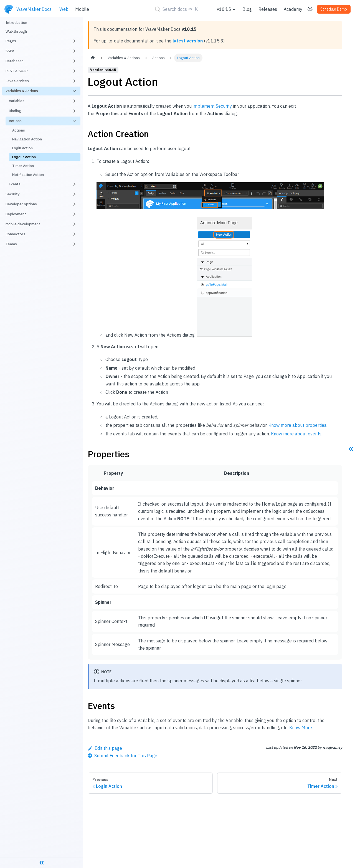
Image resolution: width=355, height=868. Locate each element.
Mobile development (23, 224)
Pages (11, 41)
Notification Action (28, 175)
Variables (17, 101)
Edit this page (105, 748)
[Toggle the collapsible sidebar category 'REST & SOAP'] (74, 71)
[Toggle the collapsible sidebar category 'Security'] (74, 194)
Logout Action (24, 157)
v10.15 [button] (224, 9)
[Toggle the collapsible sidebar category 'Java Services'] (74, 81)
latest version (188, 41)
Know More (301, 728)
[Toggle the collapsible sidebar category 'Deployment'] (74, 214)
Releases (268, 9)
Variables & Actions (22, 91)
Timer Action (23, 166)
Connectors (15, 234)
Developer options (21, 204)
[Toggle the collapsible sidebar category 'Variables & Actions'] (74, 91)
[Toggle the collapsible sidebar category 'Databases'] (74, 61)
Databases (15, 61)
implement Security (212, 106)
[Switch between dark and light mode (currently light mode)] (310, 9)
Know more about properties (297, 425)
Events (15, 184)
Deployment (16, 214)
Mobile (82, 9)
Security (13, 194)
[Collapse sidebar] (42, 862)
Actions (15, 121)
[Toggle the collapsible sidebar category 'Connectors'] (74, 234)
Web (64, 9)
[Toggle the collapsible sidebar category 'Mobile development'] (74, 224)
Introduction (16, 23)
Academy (293, 9)
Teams (11, 244)
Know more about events (296, 434)
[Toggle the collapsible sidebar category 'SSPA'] (74, 51)
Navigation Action (27, 139)
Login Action (22, 148)
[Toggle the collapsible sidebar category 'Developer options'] (74, 204)
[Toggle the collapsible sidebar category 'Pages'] (74, 41)
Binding (15, 111)
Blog (247, 9)
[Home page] (93, 58)
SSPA (10, 51)
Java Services (17, 81)
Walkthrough (16, 31)
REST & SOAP (17, 71)
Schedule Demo (334, 9)
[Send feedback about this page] (122, 756)
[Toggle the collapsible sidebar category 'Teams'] (74, 244)
